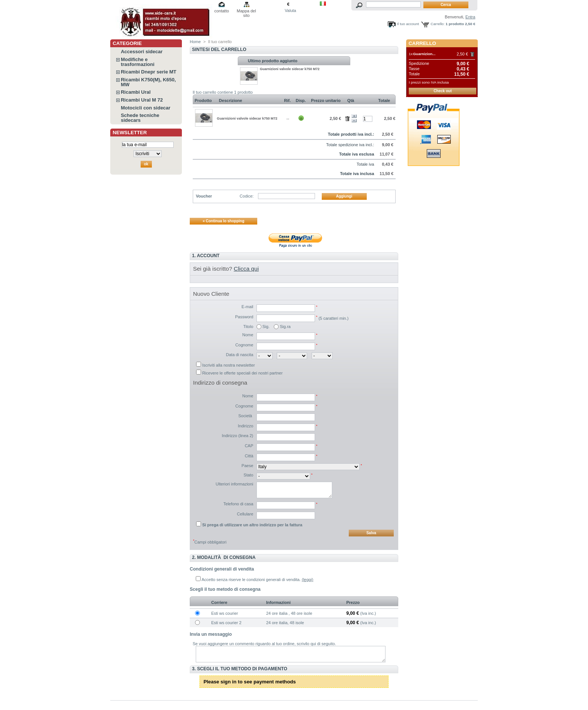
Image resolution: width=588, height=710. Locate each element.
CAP (249, 446)
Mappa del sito (246, 11)
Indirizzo (245, 426)
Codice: (247, 196)
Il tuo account (408, 24)
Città (249, 456)
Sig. (266, 327)
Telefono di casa (238, 504)
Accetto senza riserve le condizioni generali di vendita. (251, 580)
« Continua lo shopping (223, 221)
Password (244, 317)
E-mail (247, 307)
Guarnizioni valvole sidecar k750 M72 (290, 69)
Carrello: (437, 24)
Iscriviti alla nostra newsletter (229, 365)
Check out (442, 91)
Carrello (422, 43)
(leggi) (308, 580)
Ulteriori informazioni (234, 484)
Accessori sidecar (142, 52)
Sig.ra (285, 327)
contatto (221, 11)
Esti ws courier (225, 613)
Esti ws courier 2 (226, 623)
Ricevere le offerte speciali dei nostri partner (242, 373)
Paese (247, 466)
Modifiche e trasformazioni (138, 62)
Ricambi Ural (136, 92)
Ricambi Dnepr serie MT (148, 72)
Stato (249, 475)
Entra (470, 17)
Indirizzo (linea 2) (238, 436)
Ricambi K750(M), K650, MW (148, 82)
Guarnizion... (424, 54)
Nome (248, 335)
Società (246, 416)
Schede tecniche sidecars (140, 118)
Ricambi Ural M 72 (142, 100)
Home (195, 42)
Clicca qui (246, 269)
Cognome (244, 345)
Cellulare (245, 514)
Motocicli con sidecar (145, 108)
